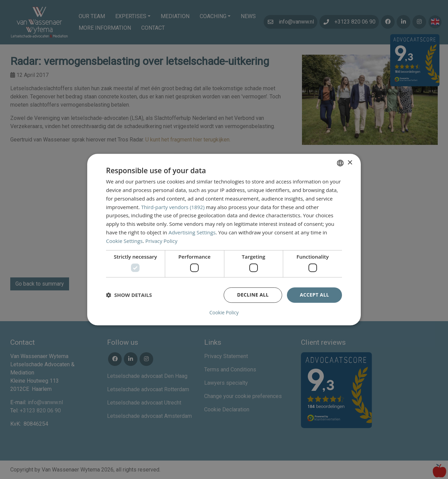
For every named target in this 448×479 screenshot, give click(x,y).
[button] (129, 295)
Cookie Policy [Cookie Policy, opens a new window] (224, 313)
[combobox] (340, 163)
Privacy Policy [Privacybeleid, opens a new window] (161, 241)
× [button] (350, 163)
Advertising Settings (192, 232)
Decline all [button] (253, 295)
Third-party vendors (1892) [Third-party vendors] (173, 207)
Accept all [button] (314, 295)
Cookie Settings (124, 241)
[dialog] (224, 239)
